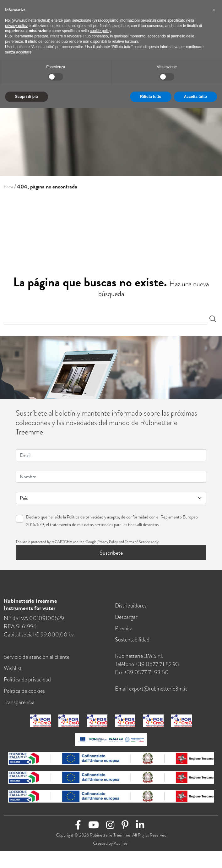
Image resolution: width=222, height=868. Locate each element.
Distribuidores (131, 607)
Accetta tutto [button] (195, 97)
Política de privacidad (85, 519)
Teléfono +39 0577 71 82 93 (147, 666)
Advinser (121, 845)
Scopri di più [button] (27, 97)
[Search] (106, 319)
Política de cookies (24, 693)
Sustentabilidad (132, 641)
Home (8, 187)
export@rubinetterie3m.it (158, 690)
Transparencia (19, 704)
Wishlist (13, 670)
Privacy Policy (108, 544)
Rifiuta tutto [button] (151, 97)
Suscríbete (111, 554)
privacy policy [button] (16, 26)
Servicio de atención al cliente (37, 659)
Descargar (126, 619)
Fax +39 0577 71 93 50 (142, 674)
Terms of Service (138, 544)
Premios (124, 630)
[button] (214, 10)
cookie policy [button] (100, 31)
